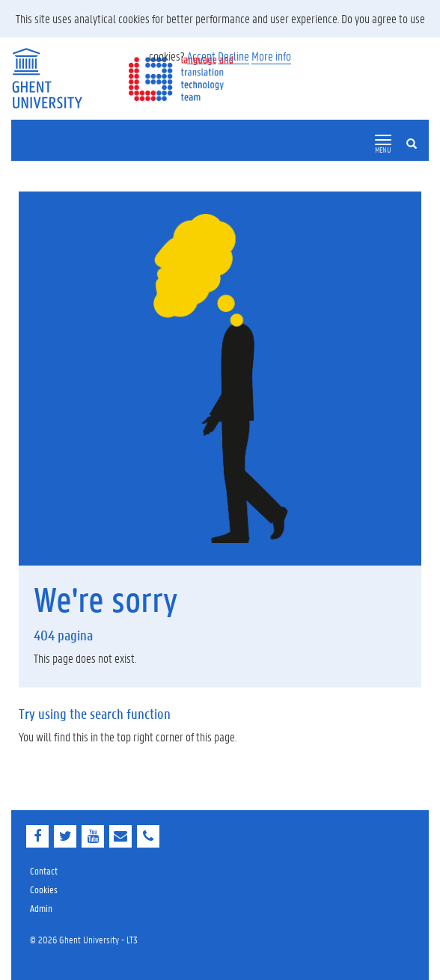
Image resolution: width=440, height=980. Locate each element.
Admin (41, 908)
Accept (201, 56)
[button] (383, 140)
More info (271, 56)
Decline (233, 56)
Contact (44, 870)
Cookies (44, 889)
